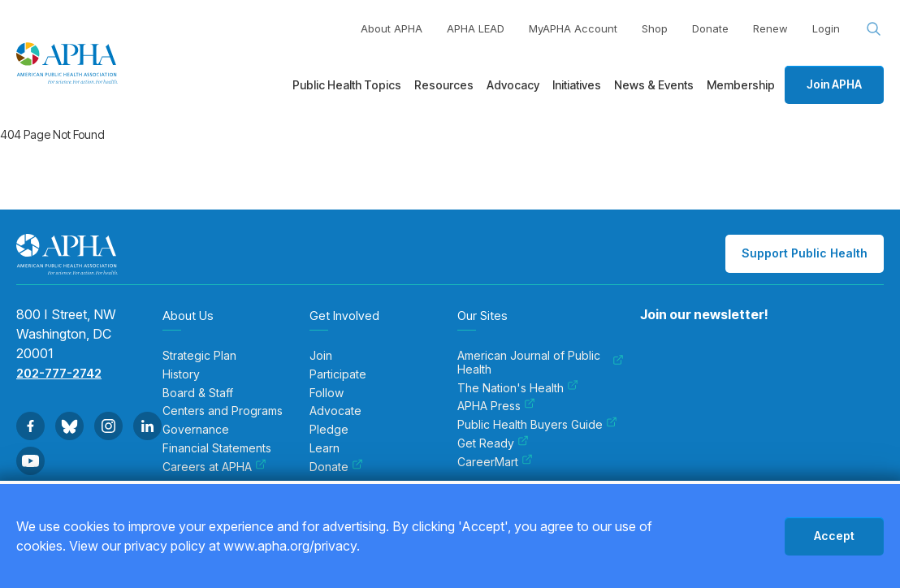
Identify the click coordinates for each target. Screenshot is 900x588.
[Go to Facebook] (30, 426)
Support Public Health (805, 253)
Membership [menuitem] (741, 85)
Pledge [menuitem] (329, 430)
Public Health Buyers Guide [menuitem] (537, 425)
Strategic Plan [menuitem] (199, 356)
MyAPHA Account (573, 28)
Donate (710, 28)
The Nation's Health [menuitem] (518, 388)
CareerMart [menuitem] (495, 462)
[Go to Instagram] (108, 426)
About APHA (392, 28)
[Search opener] (874, 29)
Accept (834, 536)
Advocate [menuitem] (335, 411)
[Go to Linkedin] (147, 426)
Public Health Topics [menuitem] (347, 85)
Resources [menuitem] (444, 85)
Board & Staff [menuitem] (198, 393)
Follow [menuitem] (327, 393)
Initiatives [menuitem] (577, 85)
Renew (770, 28)
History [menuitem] (181, 374)
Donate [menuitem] (336, 467)
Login (826, 28)
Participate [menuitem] (338, 374)
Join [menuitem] (321, 356)
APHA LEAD (476, 28)
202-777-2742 (59, 373)
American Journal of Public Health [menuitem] (541, 363)
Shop (655, 28)
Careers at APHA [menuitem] (214, 467)
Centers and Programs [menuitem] (223, 411)
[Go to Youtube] (30, 461)
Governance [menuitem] (196, 430)
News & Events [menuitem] (654, 85)
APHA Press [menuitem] (496, 406)
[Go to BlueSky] (69, 426)
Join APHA (834, 84)
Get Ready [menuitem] (493, 443)
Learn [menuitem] (325, 448)
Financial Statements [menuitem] (217, 448)
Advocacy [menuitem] (513, 85)
